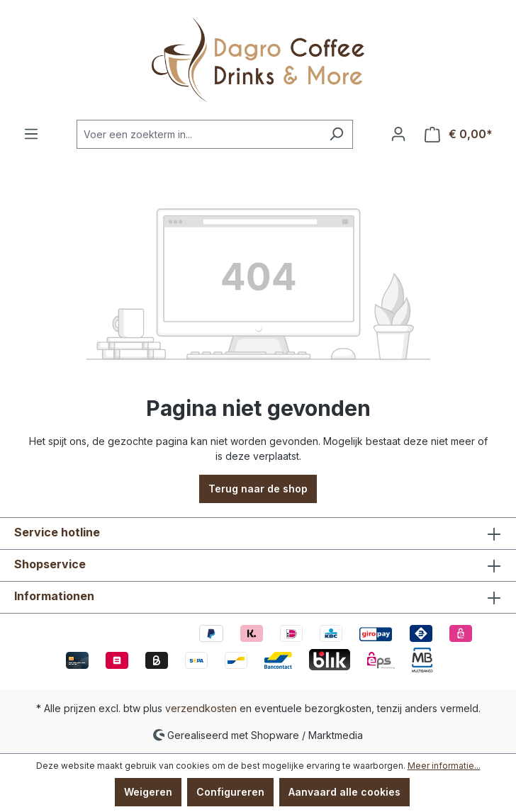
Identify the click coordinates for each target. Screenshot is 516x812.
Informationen (54, 596)
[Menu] (31, 134)
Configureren (230, 792)
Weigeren (148, 792)
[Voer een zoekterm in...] (198, 134)
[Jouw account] (398, 134)
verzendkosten (201, 708)
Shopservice (50, 564)
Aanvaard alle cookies (344, 792)
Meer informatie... (444, 766)
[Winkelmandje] (459, 134)
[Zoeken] (336, 134)
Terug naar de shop (258, 489)
